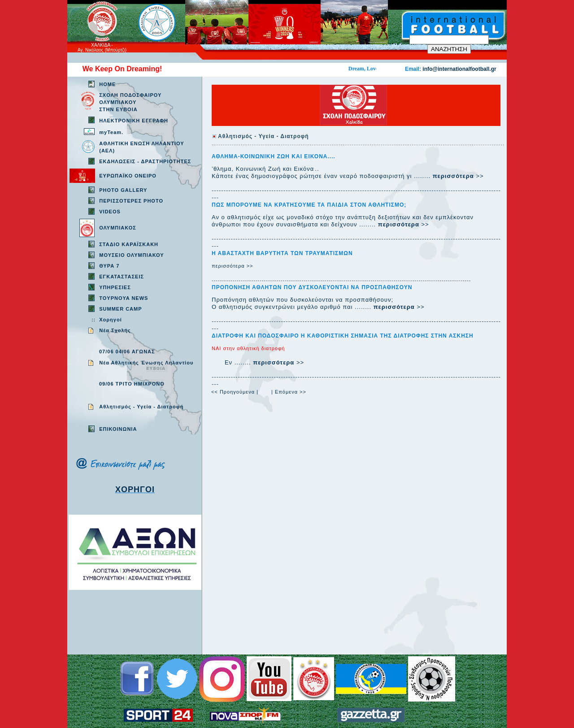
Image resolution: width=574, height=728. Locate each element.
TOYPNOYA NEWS (124, 298)
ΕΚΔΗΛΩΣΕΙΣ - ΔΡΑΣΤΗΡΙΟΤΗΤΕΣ (145, 161)
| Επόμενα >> (289, 392)
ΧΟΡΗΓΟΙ (135, 490)
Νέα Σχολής (115, 330)
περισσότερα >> (233, 266)
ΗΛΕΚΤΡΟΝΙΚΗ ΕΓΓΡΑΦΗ (134, 121)
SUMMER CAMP (120, 309)
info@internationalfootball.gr (459, 69)
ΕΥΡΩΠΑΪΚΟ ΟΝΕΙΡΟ (128, 176)
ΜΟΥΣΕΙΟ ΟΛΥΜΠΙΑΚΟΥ (131, 255)
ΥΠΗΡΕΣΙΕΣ (115, 287)
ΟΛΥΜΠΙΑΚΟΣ (118, 228)
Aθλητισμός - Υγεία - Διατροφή (141, 407)
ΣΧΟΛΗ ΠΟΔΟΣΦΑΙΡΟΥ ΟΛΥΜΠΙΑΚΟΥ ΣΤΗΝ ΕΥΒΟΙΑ (130, 102)
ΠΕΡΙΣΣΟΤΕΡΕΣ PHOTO (131, 201)
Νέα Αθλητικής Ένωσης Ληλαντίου (146, 363)
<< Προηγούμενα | (235, 392)
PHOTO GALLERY (123, 190)
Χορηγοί (110, 320)
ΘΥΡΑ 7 (109, 266)
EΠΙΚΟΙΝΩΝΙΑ (118, 429)
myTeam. (111, 132)
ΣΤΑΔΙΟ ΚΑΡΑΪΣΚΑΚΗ (129, 244)
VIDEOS (110, 212)
